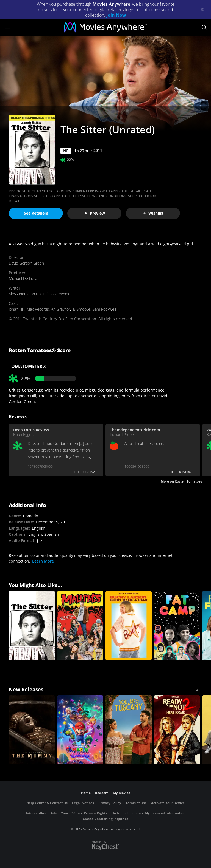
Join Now (116, 15)
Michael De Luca (23, 278)
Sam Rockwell (104, 309)
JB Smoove (81, 309)
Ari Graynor (61, 309)
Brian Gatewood (57, 294)
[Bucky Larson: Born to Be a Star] (129, 626)
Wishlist (153, 213)
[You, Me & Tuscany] (129, 730)
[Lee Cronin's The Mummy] (32, 730)
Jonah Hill (17, 309)
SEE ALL (196, 690)
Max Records (38, 309)
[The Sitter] (32, 626)
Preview (95, 213)
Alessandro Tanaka (25, 294)
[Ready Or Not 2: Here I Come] (177, 730)
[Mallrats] (80, 626)
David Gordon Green (26, 263)
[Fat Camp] (177, 626)
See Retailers (36, 213)
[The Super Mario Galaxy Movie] (80, 730)
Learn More (43, 561)
